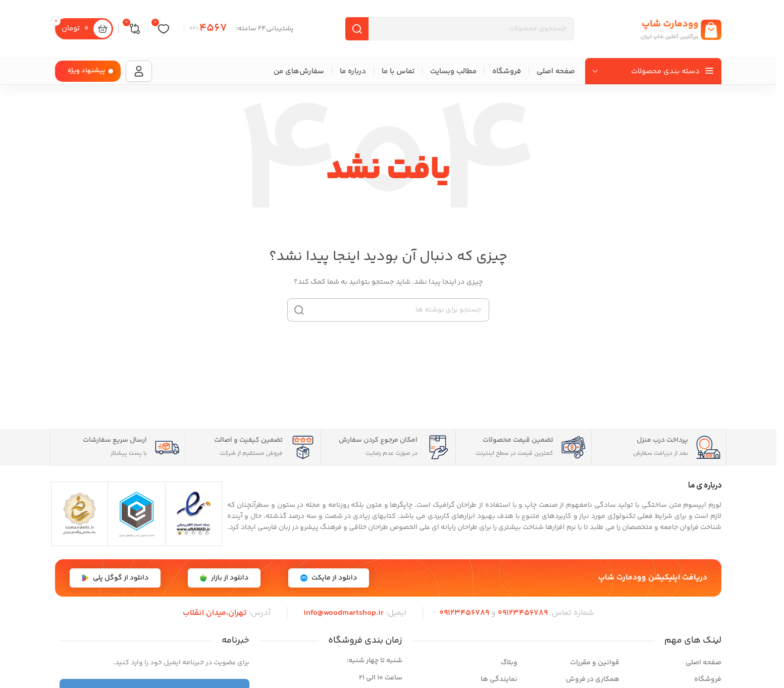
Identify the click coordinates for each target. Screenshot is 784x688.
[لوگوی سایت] (681, 29)
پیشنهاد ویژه (87, 71)
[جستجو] (388, 310)
